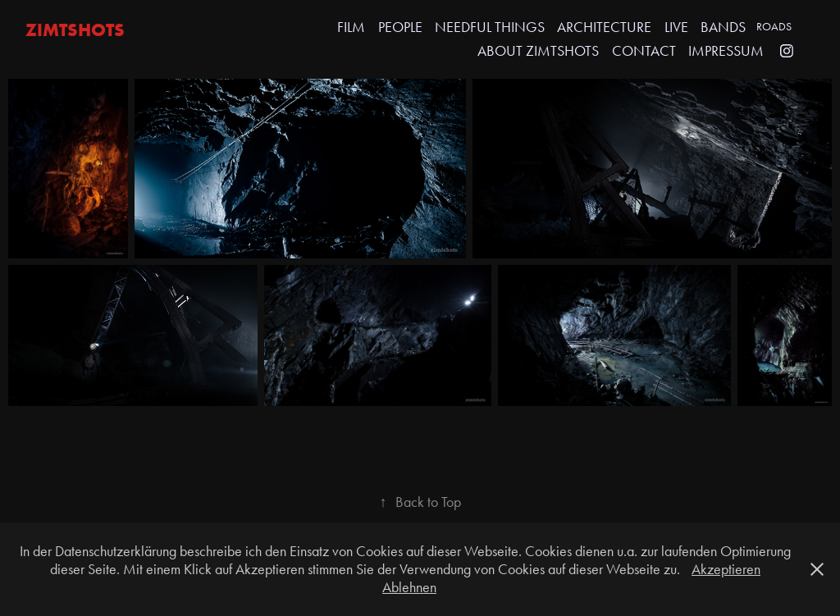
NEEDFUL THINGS (490, 27)
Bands (723, 27)
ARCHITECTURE (604, 27)
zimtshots (75, 30)
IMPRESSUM (726, 51)
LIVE (676, 27)
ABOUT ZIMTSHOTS (538, 51)
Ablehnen (409, 587)
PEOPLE (400, 27)
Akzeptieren (726, 569)
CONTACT (644, 51)
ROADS (774, 27)
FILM (351, 27)
